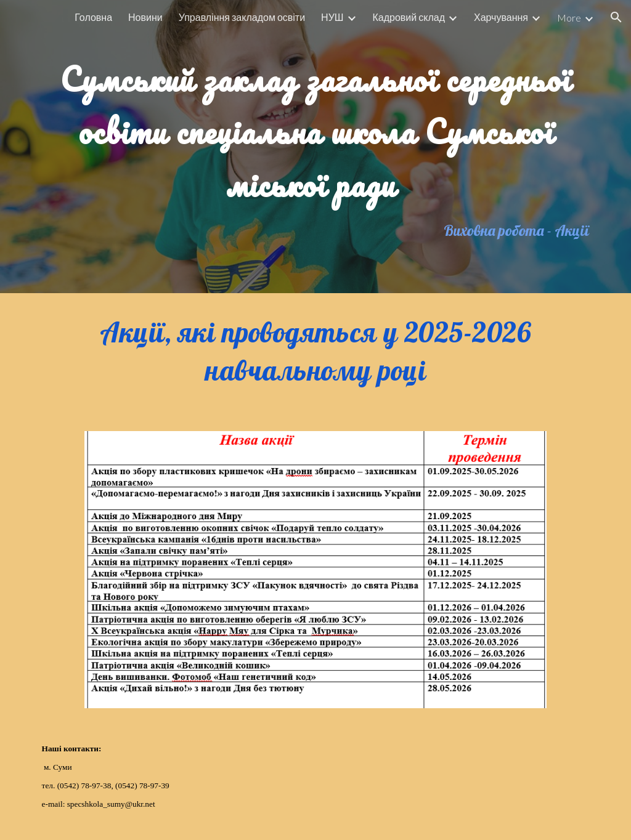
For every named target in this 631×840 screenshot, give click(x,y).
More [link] (569, 18)
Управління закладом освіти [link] (242, 17)
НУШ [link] (332, 17)
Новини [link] (145, 17)
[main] (316, 124)
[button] (616, 17)
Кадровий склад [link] (409, 17)
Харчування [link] (501, 17)
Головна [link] (93, 17)
